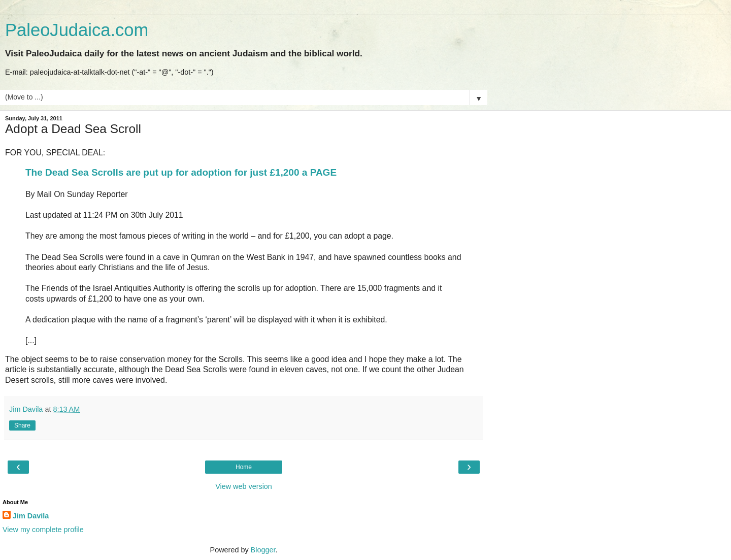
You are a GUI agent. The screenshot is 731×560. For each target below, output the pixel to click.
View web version (244, 486)
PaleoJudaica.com (77, 30)
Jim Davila (31, 516)
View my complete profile (43, 530)
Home (244, 467)
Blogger (263, 550)
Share (22, 425)
